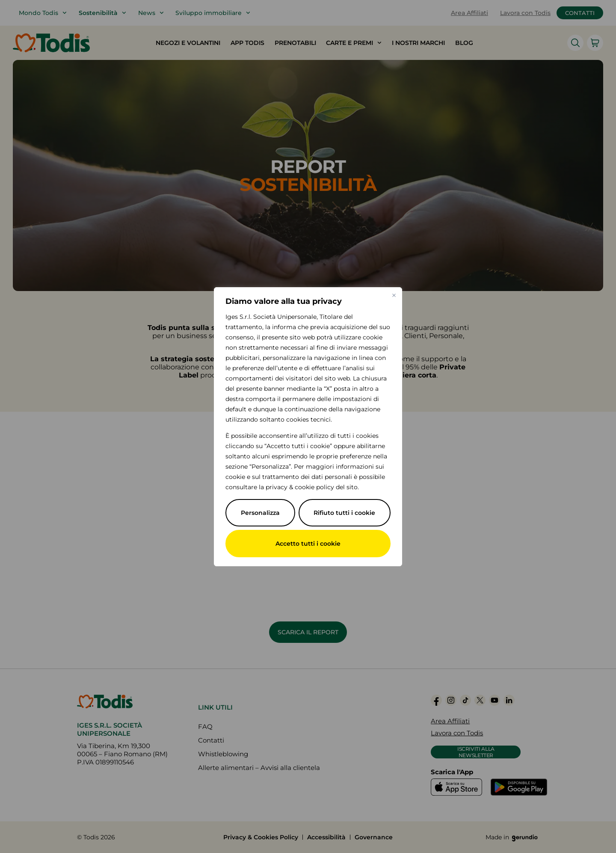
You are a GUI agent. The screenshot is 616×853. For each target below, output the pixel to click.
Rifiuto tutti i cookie (344, 513)
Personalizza (260, 513)
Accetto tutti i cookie (308, 544)
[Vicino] (394, 295)
